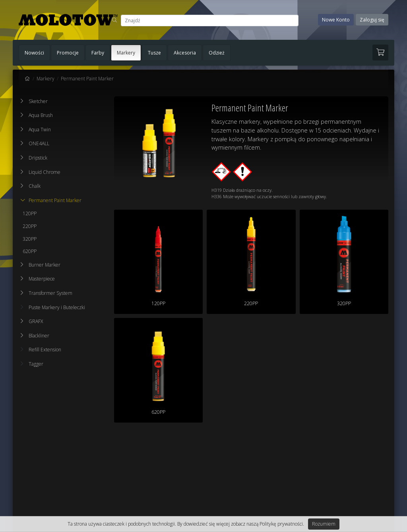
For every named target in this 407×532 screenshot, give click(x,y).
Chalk (35, 186)
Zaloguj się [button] (372, 20)
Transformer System (50, 293)
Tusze (154, 53)
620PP (30, 251)
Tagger (32, 364)
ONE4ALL (39, 143)
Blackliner (39, 336)
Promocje (68, 53)
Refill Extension (41, 350)
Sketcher (38, 101)
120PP (30, 213)
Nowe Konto (336, 20)
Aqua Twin (40, 130)
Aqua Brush (41, 115)
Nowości (34, 53)
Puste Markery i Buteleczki (53, 307)
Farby (98, 53)
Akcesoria (185, 53)
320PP (30, 239)
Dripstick (38, 158)
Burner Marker (45, 265)
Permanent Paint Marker (87, 79)
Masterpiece (42, 279)
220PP (30, 226)
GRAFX (36, 321)
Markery (126, 53)
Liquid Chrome (45, 172)
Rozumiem (324, 524)
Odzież (217, 53)
